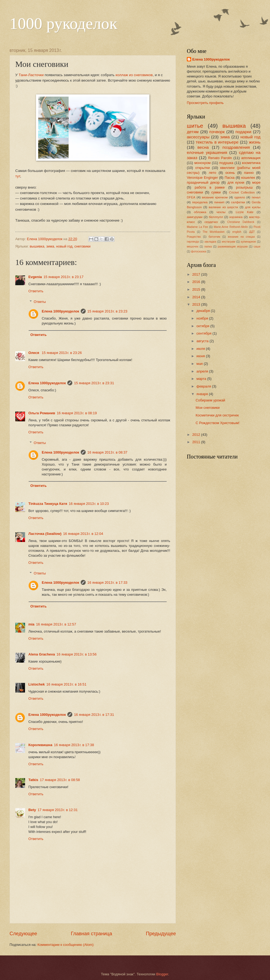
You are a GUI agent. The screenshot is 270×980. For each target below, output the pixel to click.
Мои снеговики (208, 408)
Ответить (36, 291)
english (237, 232)
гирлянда (193, 242)
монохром (202, 163)
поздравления (236, 147)
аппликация (251, 158)
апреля (203, 371)
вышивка (37, 246)
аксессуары (198, 137)
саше (257, 247)
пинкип (219, 202)
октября (203, 326)
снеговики (82, 246)
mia (31, 624)
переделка (200, 202)
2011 (197, 442)
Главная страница (91, 934)
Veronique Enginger (202, 178)
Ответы (40, 302)
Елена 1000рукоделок (60, 311)
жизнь (255, 142)
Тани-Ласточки (31, 75)
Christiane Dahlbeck (241, 222)
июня (201, 356)
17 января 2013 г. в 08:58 (60, 780)
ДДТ (252, 232)
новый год (64, 246)
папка (208, 247)
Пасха (230, 178)
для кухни (236, 182)
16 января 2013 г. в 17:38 (74, 745)
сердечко (211, 222)
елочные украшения (207, 152)
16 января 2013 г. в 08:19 (77, 413)
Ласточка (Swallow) (45, 534)
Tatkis (33, 780)
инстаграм (228, 242)
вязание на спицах (241, 237)
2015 (197, 289)
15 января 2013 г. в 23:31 (94, 383)
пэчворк (217, 132)
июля (201, 349)
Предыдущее (161, 934)
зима (50, 246)
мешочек (193, 247)
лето (212, 173)
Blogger (162, 974)
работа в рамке (210, 187)
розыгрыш (244, 187)
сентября (204, 333)
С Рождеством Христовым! (217, 423)
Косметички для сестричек (217, 415)
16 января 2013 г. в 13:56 (76, 654)
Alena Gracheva (42, 654)
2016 (197, 282)
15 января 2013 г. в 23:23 (107, 311)
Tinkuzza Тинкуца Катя (48, 504)
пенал (256, 197)
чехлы (221, 212)
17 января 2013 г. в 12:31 (58, 810)
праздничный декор (203, 182)
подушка (226, 163)
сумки (216, 192)
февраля (204, 386)
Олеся (34, 353)
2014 (197, 297)
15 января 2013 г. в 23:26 (62, 353)
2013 (197, 304)
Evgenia (35, 277)
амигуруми (195, 217)
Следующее (23, 934)
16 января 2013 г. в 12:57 (56, 624)
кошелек (248, 178)
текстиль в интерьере (217, 142)
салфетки (238, 202)
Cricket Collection (242, 192)
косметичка (251, 163)
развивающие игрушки (233, 247)
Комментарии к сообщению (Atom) (65, 945)
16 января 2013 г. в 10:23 (89, 504)
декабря (204, 311)
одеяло (240, 197)
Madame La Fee (197, 227)
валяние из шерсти (223, 207)
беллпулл (216, 217)
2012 (197, 435)
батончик (214, 237)
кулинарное (248, 242)
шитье (195, 126)
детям (193, 132)
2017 (197, 274)
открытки (203, 168)
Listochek (37, 684)
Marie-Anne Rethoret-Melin (231, 227)
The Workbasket (214, 232)
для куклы (253, 207)
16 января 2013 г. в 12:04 (83, 534)
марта (202, 379)
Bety (32, 810)
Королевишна (40, 745)
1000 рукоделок (63, 23)
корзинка (236, 217)
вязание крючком (215, 197)
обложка (200, 212)
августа (203, 341)
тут (18, 176)
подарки (243, 132)
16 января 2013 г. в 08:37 (107, 452)
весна (203, 147)
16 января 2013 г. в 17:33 (107, 583)
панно (249, 173)
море (256, 182)
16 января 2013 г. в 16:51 (66, 684)
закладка (210, 242)
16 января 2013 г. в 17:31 (94, 715)
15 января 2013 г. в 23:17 (63, 277)
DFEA (191, 197)
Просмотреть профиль (205, 103)
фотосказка (198, 251)
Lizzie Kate (244, 212)
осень (230, 173)
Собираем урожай (210, 400)
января (203, 394)
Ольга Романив (42, 413)
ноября (203, 318)
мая (200, 364)
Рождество (194, 237)
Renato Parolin (220, 158)
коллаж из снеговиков (134, 75)
